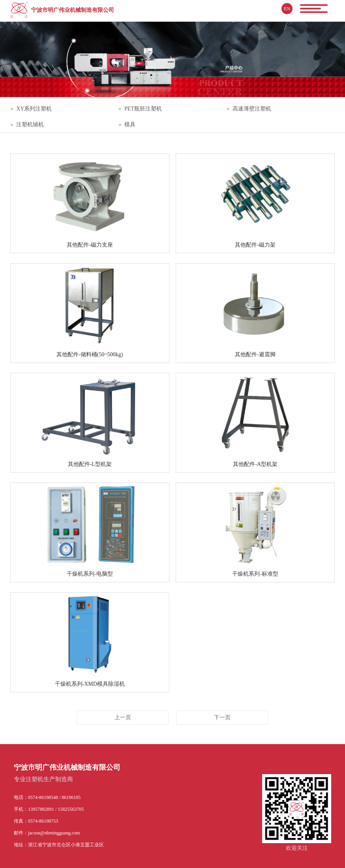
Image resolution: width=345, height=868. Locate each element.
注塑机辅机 (30, 124)
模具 (130, 124)
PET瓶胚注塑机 (143, 109)
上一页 (123, 717)
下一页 (222, 717)
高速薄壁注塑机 (252, 109)
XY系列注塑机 (34, 109)
